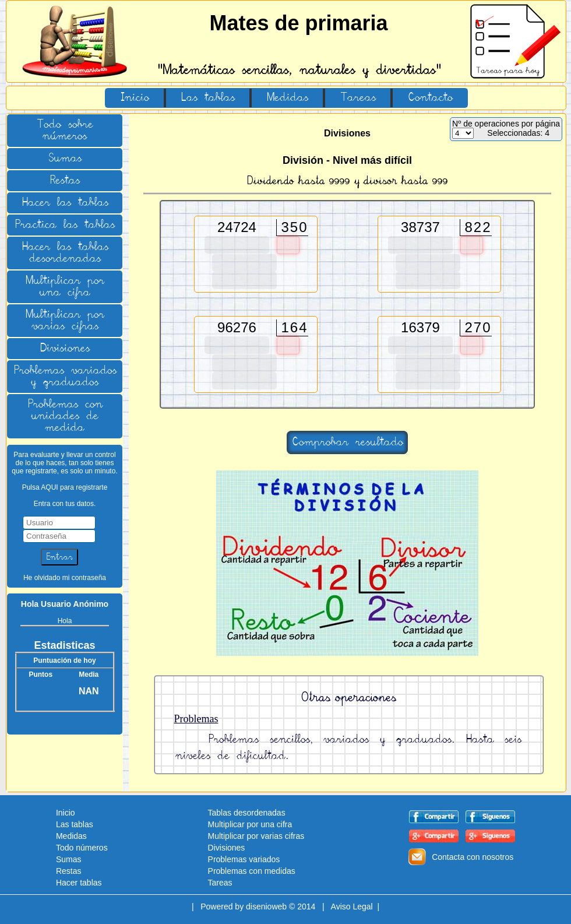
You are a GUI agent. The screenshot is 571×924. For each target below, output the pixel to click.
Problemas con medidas (252, 871)
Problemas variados (244, 859)
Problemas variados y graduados (65, 377)
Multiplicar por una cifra (65, 287)
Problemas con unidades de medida (65, 416)
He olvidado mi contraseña (65, 578)
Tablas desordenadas (247, 813)
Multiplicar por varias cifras (65, 321)
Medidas (287, 98)
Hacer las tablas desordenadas (65, 253)
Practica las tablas (65, 225)
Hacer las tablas (65, 203)
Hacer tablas (79, 883)
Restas (65, 181)
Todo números (82, 848)
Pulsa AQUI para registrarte (65, 487)
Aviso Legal (352, 907)
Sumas (65, 159)
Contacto (430, 98)
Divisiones (65, 349)
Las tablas (208, 98)
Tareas (358, 98)
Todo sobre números (65, 131)
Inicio (135, 98)
